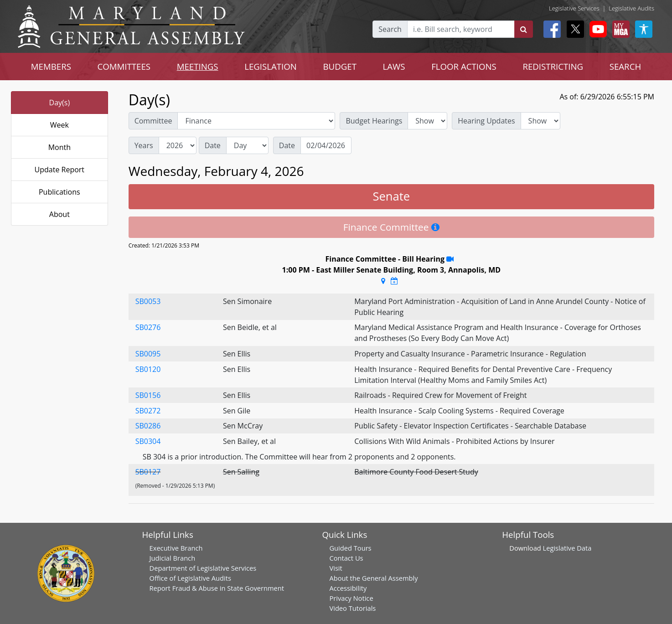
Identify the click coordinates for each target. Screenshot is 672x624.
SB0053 (148, 301)
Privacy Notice (351, 598)
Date (213, 145)
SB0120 (148, 369)
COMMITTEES (124, 66)
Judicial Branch (173, 558)
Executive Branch (176, 548)
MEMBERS (51, 66)
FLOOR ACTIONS (464, 66)
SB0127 (148, 472)
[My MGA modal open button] (619, 29)
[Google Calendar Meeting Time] (394, 281)
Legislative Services (574, 8)
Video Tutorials (352, 608)
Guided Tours (350, 548)
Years (144, 145)
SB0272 (148, 411)
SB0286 (148, 426)
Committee (153, 121)
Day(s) (60, 103)
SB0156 (148, 395)
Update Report (60, 170)
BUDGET (340, 66)
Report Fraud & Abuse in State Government (217, 588)
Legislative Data (567, 548)
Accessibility (348, 588)
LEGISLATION (271, 66)
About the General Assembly (373, 578)
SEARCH (625, 66)
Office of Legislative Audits (190, 578)
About (59, 214)
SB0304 (148, 441)
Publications (59, 192)
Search (390, 29)
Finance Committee (386, 227)
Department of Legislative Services (203, 568)
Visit (336, 568)
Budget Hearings (374, 121)
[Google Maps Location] (383, 281)
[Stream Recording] (450, 259)
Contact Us (346, 558)
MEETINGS (198, 66)
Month (59, 147)
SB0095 (148, 354)
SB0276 (148, 327)
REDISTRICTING (553, 66)
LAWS (394, 66)
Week (59, 125)
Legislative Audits (631, 8)
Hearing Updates (486, 121)
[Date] (326, 145)
